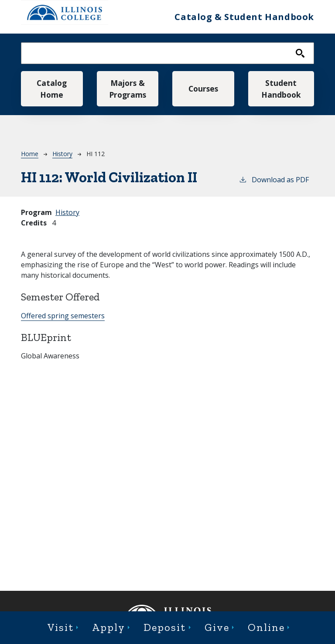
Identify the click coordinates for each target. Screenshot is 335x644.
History (62, 154)
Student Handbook (281, 89)
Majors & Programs (128, 89)
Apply (109, 627)
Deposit (165, 627)
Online (266, 627)
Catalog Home (52, 89)
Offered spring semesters (63, 316)
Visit (61, 627)
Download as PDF (274, 179)
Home (30, 154)
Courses (203, 89)
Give (217, 627)
